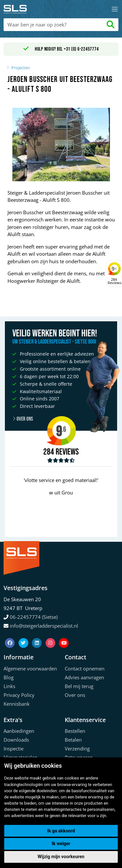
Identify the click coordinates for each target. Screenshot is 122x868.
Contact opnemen (85, 668)
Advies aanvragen (84, 677)
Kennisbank (17, 704)
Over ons (75, 695)
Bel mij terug (79, 686)
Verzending (77, 748)
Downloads (16, 740)
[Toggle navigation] (115, 9)
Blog (9, 677)
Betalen (73, 740)
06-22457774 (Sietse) (34, 617)
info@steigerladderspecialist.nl (44, 626)
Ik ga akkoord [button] (61, 831)
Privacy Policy (19, 695)
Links (9, 686)
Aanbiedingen (19, 731)
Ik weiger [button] (61, 844)
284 (49, 452)
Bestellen (75, 731)
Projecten (21, 68)
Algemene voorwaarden (30, 668)
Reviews (67, 452)
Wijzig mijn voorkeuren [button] (61, 857)
